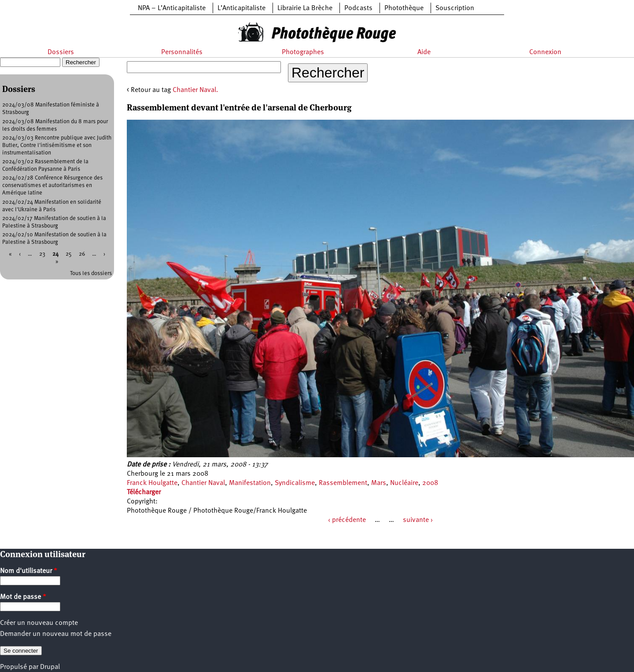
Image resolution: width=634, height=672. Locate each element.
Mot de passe (23, 597)
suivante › (418, 520)
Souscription (455, 8)
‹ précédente (347, 520)
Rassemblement (343, 483)
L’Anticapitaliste (241, 8)
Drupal (50, 667)
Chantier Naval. (195, 90)
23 (42, 254)
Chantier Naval (203, 483)
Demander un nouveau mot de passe (56, 634)
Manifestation (250, 483)
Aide (424, 52)
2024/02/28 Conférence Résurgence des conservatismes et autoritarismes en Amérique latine (52, 185)
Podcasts (358, 8)
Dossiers (61, 52)
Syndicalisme (295, 483)
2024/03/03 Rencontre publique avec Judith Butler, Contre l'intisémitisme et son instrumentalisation (57, 145)
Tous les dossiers (91, 274)
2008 (430, 483)
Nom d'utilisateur (29, 571)
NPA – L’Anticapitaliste (172, 8)
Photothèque (404, 8)
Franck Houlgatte (152, 483)
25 (69, 254)
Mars (379, 483)
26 (82, 254)
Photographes (303, 52)
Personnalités (182, 52)
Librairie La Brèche (305, 8)
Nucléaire (404, 483)
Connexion (545, 52)
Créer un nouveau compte (39, 623)
